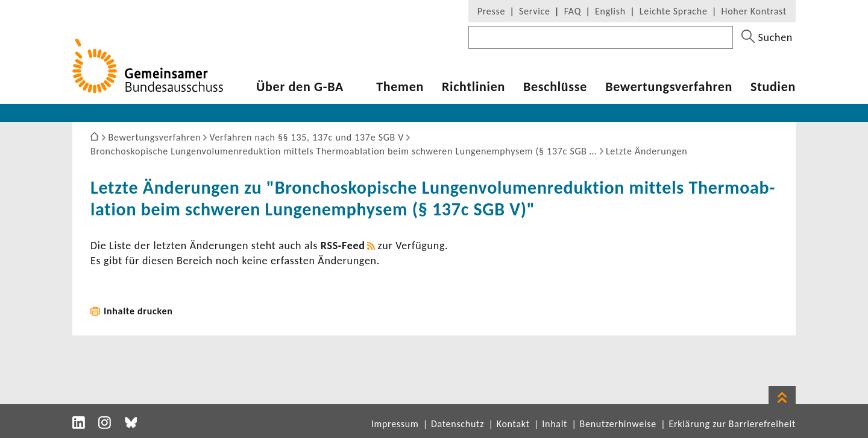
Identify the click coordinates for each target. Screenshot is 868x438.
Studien (773, 87)
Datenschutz (458, 424)
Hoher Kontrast (754, 11)
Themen (400, 87)
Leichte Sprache (674, 11)
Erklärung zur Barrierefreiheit (732, 424)
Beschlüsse (555, 87)
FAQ (573, 11)
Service (535, 11)
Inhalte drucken (138, 311)
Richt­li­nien (473, 87)
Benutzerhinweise (618, 424)
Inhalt (555, 424)
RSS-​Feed (343, 246)
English (610, 11)
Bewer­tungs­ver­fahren (669, 87)
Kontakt (513, 424)
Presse (491, 11)
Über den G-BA (300, 87)
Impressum (395, 424)
